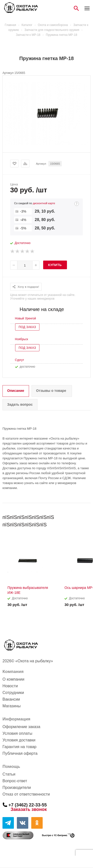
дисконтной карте (44, 203)
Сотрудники (13, 693)
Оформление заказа (21, 727)
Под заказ (27, 327)
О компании (13, 679)
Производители (17, 788)
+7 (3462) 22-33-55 (28, 805)
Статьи (9, 774)
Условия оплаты (17, 733)
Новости (10, 686)
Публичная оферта (20, 753)
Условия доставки (19, 740)
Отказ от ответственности (26, 794)
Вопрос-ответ (15, 781)
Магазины (12, 706)
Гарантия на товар (19, 747)
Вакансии (11, 699)
